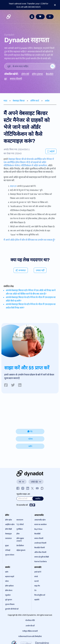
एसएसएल (8, 538)
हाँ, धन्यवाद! (21, 270)
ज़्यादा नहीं (40, 270)
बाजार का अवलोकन (41, 524)
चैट (30, 431)
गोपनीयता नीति (30, 620)
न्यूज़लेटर (8, 595)
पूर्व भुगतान (9, 600)
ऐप (35, 590)
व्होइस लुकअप (21, 550)
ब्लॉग (30, 446)
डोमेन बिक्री (9, 529)
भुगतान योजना (10, 555)
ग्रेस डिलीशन (20, 546)
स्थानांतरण (20, 520)
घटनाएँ (37, 581)
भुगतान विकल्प (10, 604)
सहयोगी (37, 600)
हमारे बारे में (38, 572)
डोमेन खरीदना (9, 586)
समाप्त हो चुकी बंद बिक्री (42, 557)
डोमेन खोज (9, 520)
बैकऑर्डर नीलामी (40, 548)
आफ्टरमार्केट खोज (40, 520)
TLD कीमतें (20, 524)
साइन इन (13, 186)
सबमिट (38, 499)
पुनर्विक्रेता (20, 529)
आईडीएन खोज (10, 524)
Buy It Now (38, 529)
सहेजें (51, 151)
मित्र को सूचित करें (40, 595)
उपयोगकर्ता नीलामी (40, 543)
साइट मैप (37, 586)
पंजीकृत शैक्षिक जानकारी (30, 631)
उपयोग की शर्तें (30, 626)
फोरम (30, 439)
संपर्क (36, 577)
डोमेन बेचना (9, 590)
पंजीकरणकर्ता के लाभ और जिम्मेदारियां (30, 636)
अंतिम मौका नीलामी (40, 552)
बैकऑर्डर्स (37, 534)
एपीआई (8, 550)
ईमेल (18, 534)
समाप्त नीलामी (39, 538)
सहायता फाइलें (10, 577)
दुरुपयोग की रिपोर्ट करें (12, 609)
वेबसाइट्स (8, 534)
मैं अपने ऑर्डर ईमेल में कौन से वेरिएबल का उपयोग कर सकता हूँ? (29, 240)
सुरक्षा (7, 546)
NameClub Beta (41, 561)
